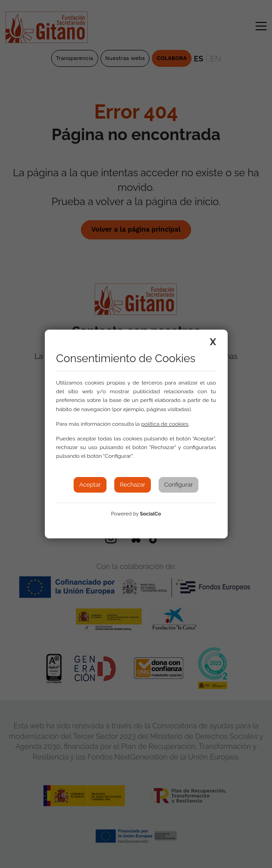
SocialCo (150, 514)
